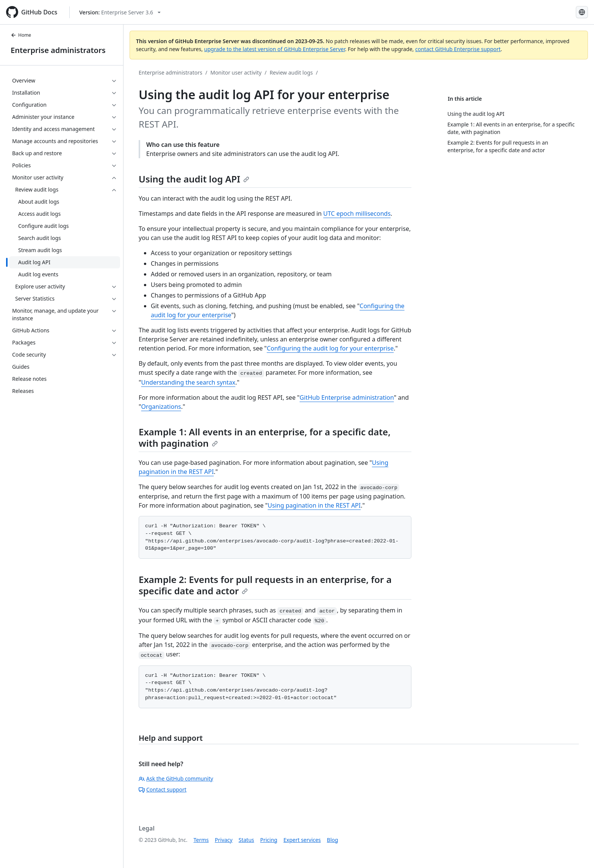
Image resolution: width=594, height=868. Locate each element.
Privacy (224, 840)
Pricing (269, 840)
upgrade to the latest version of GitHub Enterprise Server (275, 49)
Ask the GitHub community (176, 778)
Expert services (302, 840)
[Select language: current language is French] (582, 12)
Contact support (163, 789)
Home (21, 35)
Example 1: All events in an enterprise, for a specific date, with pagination (265, 437)
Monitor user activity (236, 72)
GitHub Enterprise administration (347, 397)
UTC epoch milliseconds (357, 213)
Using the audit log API (194, 179)
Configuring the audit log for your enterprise (330, 348)
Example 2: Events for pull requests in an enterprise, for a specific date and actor (265, 585)
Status (246, 840)
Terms (201, 840)
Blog (333, 840)
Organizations (161, 407)
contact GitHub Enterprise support (458, 49)
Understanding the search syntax (188, 382)
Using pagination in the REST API (314, 505)
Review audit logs (291, 72)
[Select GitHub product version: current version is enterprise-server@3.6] (120, 12)
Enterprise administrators (58, 50)
